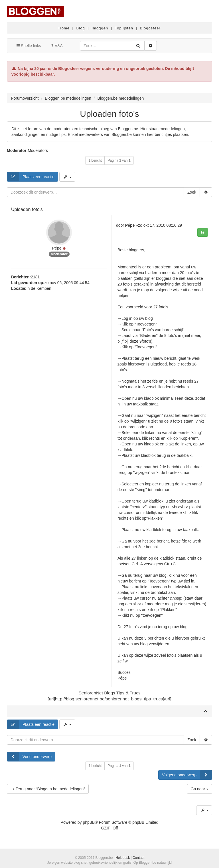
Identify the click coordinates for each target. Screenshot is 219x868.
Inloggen (100, 28)
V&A (56, 46)
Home (64, 28)
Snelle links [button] (28, 46)
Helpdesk (123, 858)
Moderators (38, 150)
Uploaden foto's (109, 114)
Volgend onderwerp (187, 775)
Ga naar (200, 789)
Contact (138, 858)
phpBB (89, 822)
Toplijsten (124, 28)
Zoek (192, 192)
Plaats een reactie (31, 177)
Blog (81, 28)
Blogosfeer (150, 28)
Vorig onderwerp (29, 757)
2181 (35, 277)
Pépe (57, 248)
